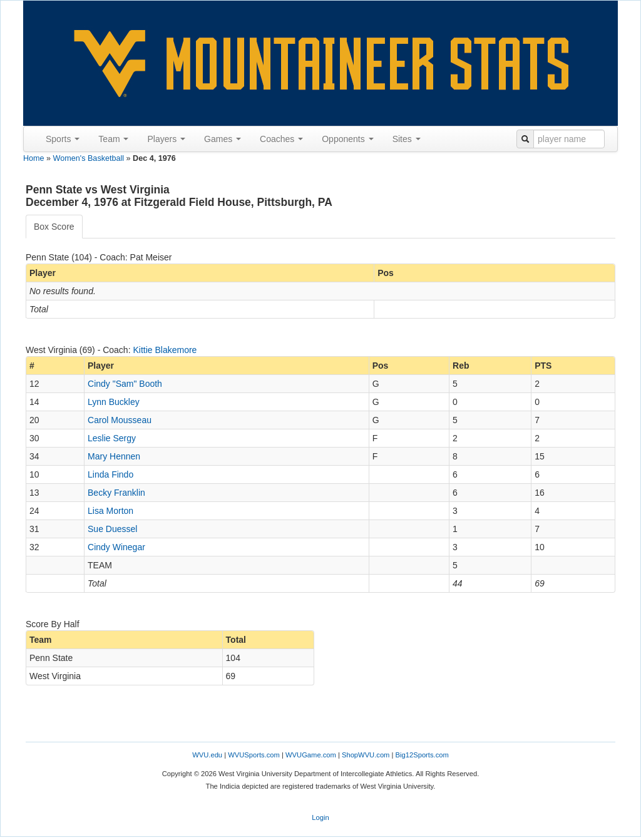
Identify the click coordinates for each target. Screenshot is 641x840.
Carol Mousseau (120, 420)
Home (34, 158)
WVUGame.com (311, 755)
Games (223, 139)
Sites (407, 139)
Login (320, 817)
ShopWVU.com (366, 755)
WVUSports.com (254, 755)
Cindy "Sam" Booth (125, 384)
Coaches (281, 139)
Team (113, 139)
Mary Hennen (114, 456)
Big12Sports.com (422, 755)
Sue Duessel (112, 529)
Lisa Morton (110, 511)
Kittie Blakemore (165, 350)
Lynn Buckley (114, 402)
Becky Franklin (116, 493)
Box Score (54, 227)
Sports (63, 139)
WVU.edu (207, 755)
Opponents (347, 139)
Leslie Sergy (112, 438)
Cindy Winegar (116, 547)
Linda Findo (110, 474)
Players (166, 139)
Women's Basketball (89, 158)
